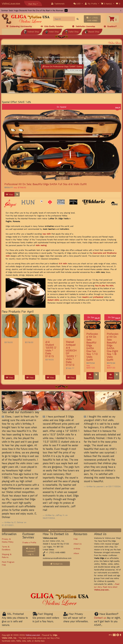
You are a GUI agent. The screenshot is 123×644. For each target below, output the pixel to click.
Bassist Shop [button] (92, 31)
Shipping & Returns (7, 556)
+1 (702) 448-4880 (92, 19)
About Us (78, 544)
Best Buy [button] (32, 4)
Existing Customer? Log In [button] (31, 551)
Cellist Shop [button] (72, 31)
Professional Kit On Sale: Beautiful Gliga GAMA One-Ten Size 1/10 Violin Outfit (92, 347)
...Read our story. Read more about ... (107, 587)
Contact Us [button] (56, 564)
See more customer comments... (61, 530)
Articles (77, 548)
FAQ (75, 539)
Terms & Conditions (6, 548)
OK (66, 10)
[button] (78, 3)
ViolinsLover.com (11, 3)
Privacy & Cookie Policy (8, 540)
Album (76, 553)
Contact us (100, 618)
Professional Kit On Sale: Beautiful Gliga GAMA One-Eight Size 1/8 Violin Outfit (113, 347)
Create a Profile (29, 542)
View (9, 194)
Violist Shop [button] (52, 31)
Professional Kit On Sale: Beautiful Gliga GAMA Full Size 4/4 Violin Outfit (45, 184)
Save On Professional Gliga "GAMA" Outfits (62, 67)
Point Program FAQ (8, 563)
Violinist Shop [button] (31, 31)
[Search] (64, 19)
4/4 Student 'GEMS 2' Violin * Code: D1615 (51, 349)
